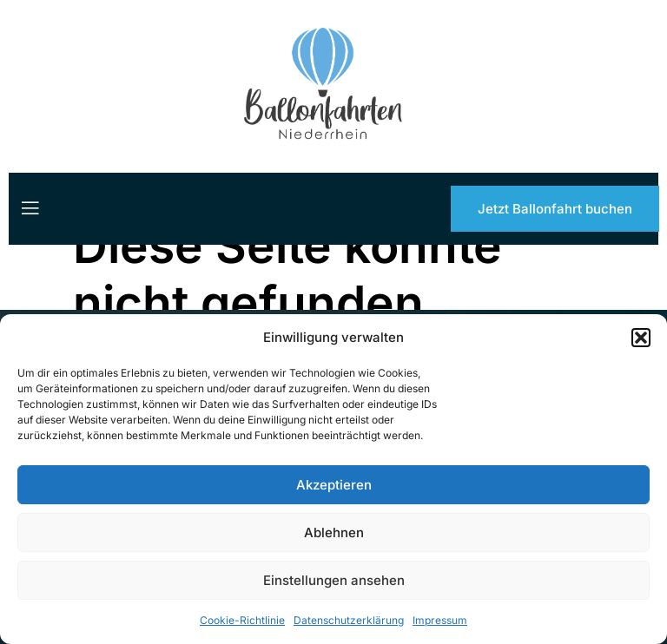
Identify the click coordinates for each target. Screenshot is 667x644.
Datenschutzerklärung (349, 620)
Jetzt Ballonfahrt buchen (555, 209)
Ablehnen (334, 532)
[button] (641, 338)
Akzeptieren (334, 485)
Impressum (440, 620)
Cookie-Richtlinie (242, 620)
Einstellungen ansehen (334, 580)
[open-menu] (29, 208)
